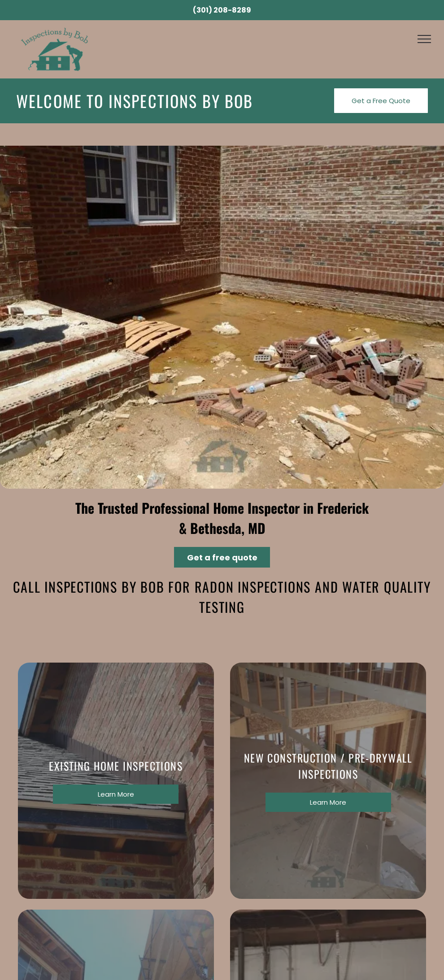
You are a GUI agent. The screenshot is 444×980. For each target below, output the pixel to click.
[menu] (424, 39)
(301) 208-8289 (222, 10)
